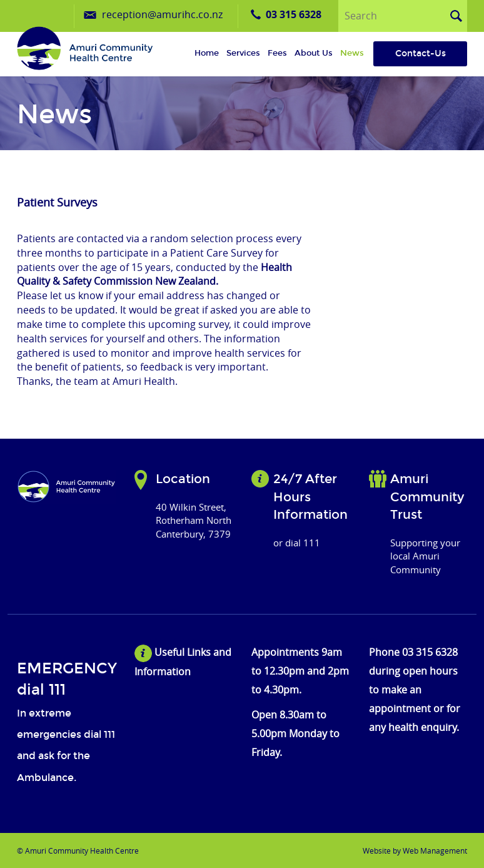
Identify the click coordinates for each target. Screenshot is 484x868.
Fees (277, 53)
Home (207, 53)
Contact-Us (421, 54)
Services (243, 53)
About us (314, 53)
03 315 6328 (294, 14)
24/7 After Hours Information (310, 497)
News (352, 53)
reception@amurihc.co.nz (162, 14)
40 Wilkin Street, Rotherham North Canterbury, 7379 (194, 520)
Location (183, 479)
